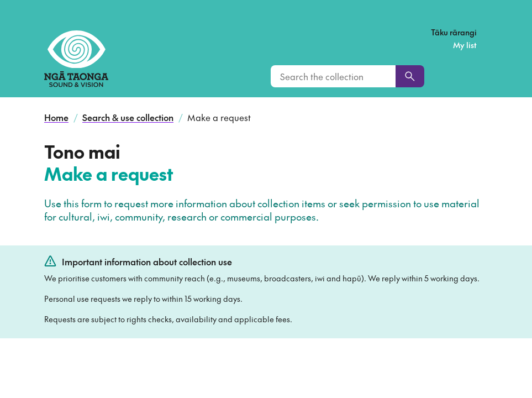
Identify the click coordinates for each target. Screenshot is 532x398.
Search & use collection (128, 117)
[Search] (410, 76)
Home (56, 117)
